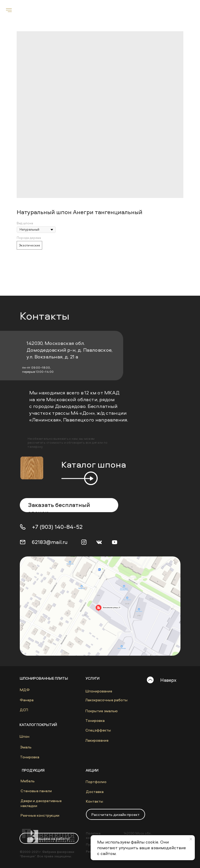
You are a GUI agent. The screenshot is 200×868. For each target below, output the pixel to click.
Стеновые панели (36, 791)
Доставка (95, 792)
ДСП (24, 710)
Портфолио (96, 782)
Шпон (24, 736)
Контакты (95, 801)
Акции (92, 770)
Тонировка (30, 757)
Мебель (28, 781)
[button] (115, 814)
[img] (100, 606)
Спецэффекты (98, 730)
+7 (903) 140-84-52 (57, 527)
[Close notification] (191, 839)
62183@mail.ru (50, 542)
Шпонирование (99, 691)
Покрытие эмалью (102, 711)
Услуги (92, 678)
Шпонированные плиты (44, 678)
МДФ (25, 690)
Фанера (27, 700)
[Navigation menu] (9, 10)
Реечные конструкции (40, 815)
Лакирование (97, 740)
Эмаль (26, 747)
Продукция (33, 770)
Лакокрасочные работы (107, 700)
